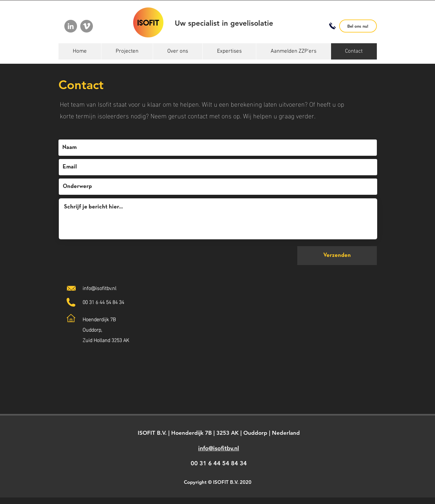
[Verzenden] (337, 256)
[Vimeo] (87, 26)
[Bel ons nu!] (358, 26)
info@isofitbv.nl (99, 288)
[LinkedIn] (71, 26)
